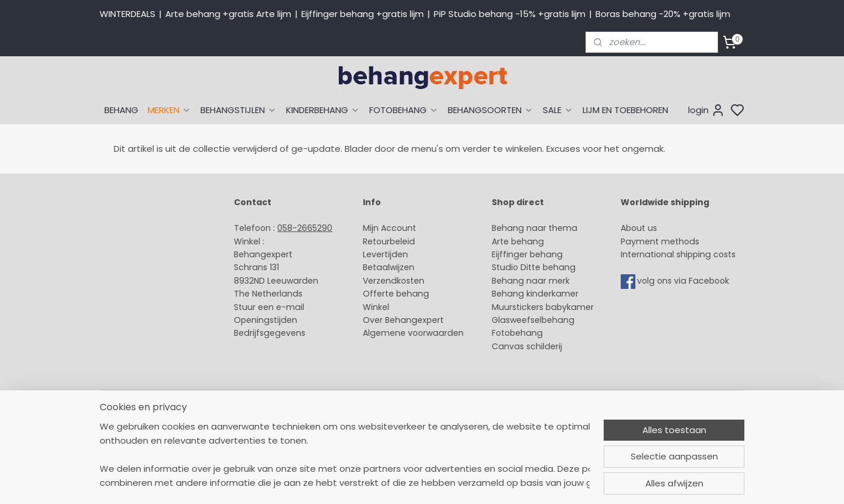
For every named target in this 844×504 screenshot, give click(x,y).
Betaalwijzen (389, 267)
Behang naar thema (535, 228)
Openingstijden (266, 320)
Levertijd (380, 254)
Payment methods (660, 241)
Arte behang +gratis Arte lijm (228, 14)
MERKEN (169, 110)
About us (639, 228)
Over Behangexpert (403, 320)
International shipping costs (678, 254)
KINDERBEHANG (323, 110)
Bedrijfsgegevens (270, 333)
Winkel (376, 307)
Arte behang (518, 241)
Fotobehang (517, 333)
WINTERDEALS (127, 14)
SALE (558, 110)
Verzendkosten (394, 281)
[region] (345, 455)
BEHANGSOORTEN (491, 110)
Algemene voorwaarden (413, 333)
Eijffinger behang (527, 254)
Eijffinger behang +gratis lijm (363, 14)
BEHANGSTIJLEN (239, 110)
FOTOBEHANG (404, 110)
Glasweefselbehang (533, 320)
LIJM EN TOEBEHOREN (625, 110)
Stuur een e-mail (270, 307)
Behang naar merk (531, 281)
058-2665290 (305, 228)
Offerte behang (396, 294)
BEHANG (121, 110)
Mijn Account (389, 228)
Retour (376, 241)
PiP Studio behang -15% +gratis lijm (510, 14)
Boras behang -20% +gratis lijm (663, 14)
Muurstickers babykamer (543, 307)
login (707, 110)
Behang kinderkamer (535, 294)
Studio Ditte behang (534, 267)
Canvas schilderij (527, 346)
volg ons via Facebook (684, 281)
